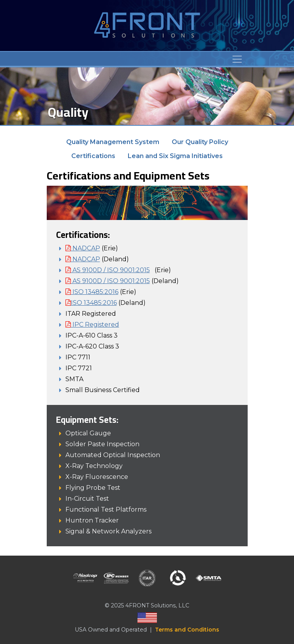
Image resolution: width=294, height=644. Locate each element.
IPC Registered (92, 325)
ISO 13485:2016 (92, 292)
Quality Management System (113, 142)
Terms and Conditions (187, 630)
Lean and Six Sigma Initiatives (175, 156)
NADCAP (83, 248)
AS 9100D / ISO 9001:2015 (108, 270)
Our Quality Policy (200, 142)
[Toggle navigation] (237, 59)
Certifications (93, 156)
